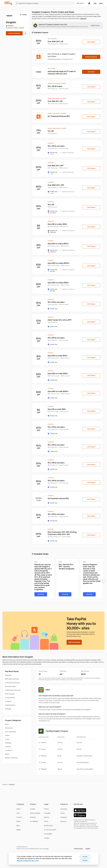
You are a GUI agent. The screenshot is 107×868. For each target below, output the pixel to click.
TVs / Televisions (10, 732)
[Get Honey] (91, 72)
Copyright (47, 813)
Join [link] (95, 3)
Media (19, 830)
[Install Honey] (95, 26)
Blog (18, 826)
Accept (85, 856)
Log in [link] (101, 3)
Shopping (8, 743)
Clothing (8, 747)
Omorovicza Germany (12, 683)
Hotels (7, 735)
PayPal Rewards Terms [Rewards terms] (54, 59)
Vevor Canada (10, 694)
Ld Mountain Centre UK (13, 690)
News (18, 821)
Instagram (64, 817)
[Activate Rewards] (14, 33)
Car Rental (9, 750)
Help (18, 813)
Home (5, 784)
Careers (19, 817)
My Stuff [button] (81, 3)
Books (7, 754)
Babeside (8, 675)
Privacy (46, 809)
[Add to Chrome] (74, 642)
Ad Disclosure (49, 826)
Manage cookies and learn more (28, 860)
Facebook (64, 809)
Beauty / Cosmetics (12, 758)
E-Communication (50, 830)
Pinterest (63, 821)
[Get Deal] (41, 594)
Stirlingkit (8, 709)
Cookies (47, 838)
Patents (47, 817)
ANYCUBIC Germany (12, 679)
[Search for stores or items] (45, 3)
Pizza (7, 724)
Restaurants (9, 728)
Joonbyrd (8, 701)
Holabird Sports (10, 705)
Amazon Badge (35, 813)
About (19, 809)
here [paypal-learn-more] (47, 849)
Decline (85, 860)
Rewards (33, 817)
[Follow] (23, 15)
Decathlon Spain (10, 686)
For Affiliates (34, 821)
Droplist (33, 809)
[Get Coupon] (91, 42)
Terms (46, 821)
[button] (82, 849)
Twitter (63, 813)
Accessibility (48, 834)
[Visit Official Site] (26, 33)
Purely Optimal (10, 698)
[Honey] (8, 3)
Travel (7, 739)
